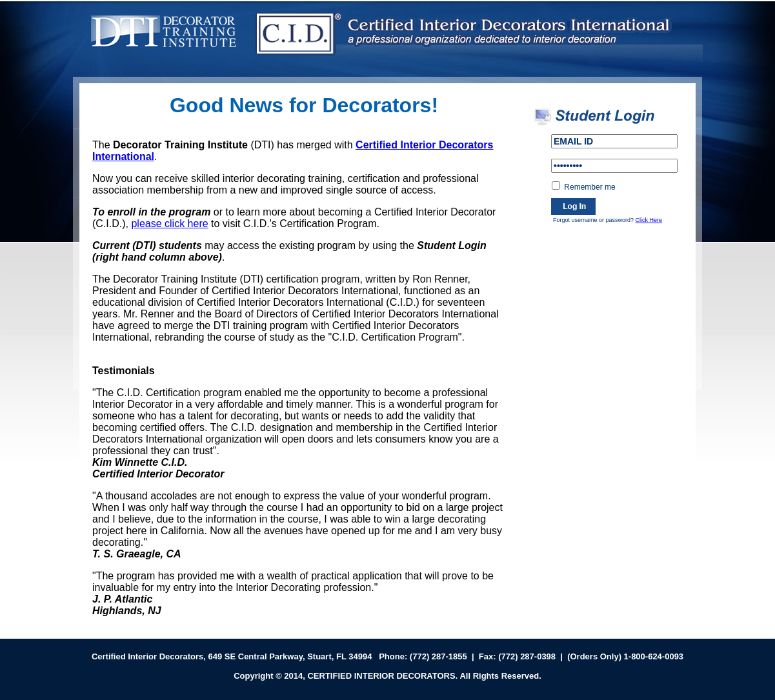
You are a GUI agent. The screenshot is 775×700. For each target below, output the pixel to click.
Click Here (649, 220)
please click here (169, 224)
